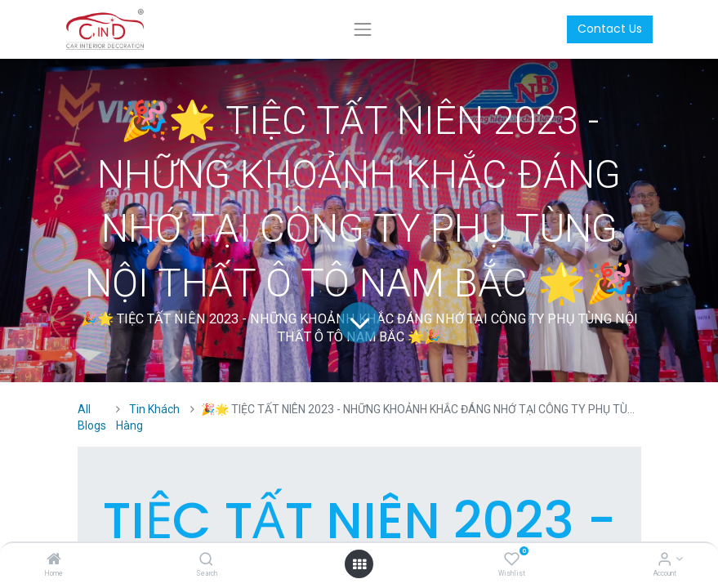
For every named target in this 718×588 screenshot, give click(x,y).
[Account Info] (664, 560)
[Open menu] (359, 564)
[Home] (54, 560)
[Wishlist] (512, 560)
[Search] (206, 560)
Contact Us (610, 29)
